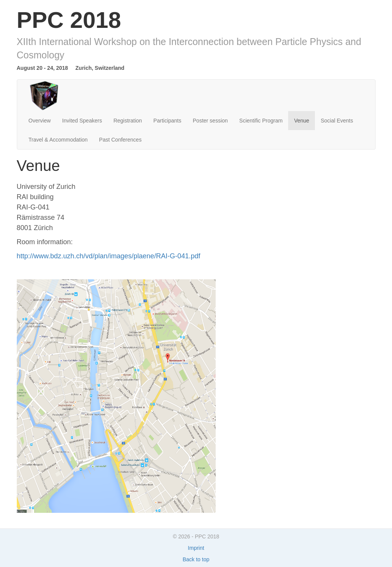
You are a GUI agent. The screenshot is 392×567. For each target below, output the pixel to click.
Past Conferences (120, 140)
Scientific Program (261, 121)
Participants (167, 121)
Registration (128, 121)
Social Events (337, 121)
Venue (302, 121)
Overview (40, 121)
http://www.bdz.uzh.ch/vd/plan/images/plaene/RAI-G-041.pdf (109, 256)
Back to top (196, 559)
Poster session (210, 121)
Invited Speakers (82, 121)
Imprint (196, 548)
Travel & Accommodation (58, 140)
